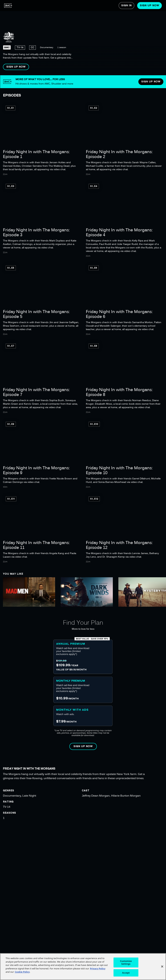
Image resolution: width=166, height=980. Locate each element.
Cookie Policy (22, 972)
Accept (126, 973)
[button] (16, 67)
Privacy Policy (98, 969)
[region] (83, 38)
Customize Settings (126, 962)
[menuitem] (8, 6)
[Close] (162, 967)
